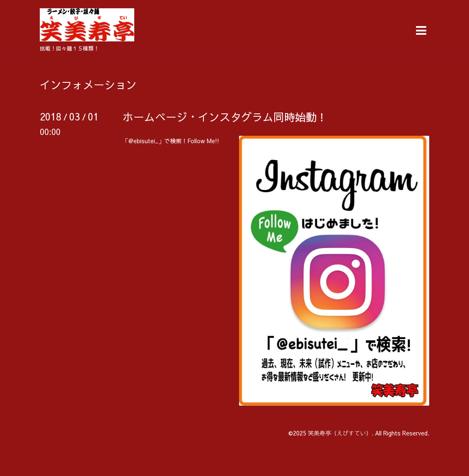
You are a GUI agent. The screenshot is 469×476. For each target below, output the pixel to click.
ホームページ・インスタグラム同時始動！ (225, 117)
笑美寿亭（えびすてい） (340, 433)
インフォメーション (88, 84)
